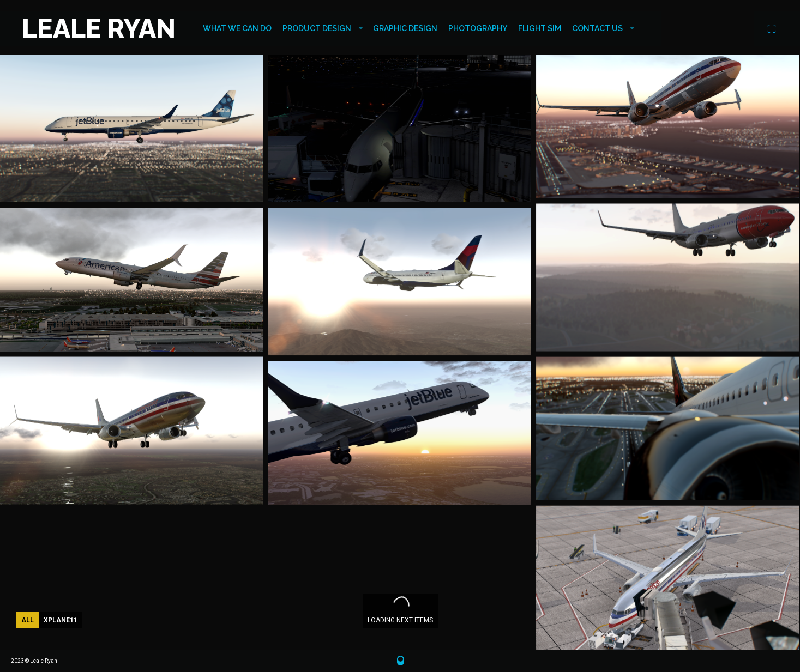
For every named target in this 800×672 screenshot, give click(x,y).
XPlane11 (61, 620)
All (28, 620)
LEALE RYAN (99, 28)
